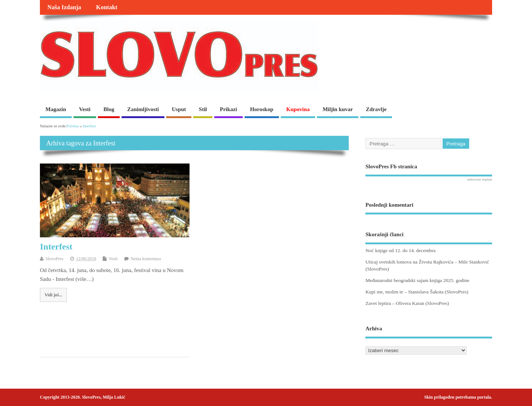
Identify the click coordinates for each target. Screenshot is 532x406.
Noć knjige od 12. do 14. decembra (400, 250)
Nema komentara (146, 259)
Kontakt (107, 7)
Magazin (56, 109)
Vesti (85, 109)
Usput (179, 109)
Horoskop (262, 109)
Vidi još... (53, 295)
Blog (109, 109)
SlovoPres (54, 259)
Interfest (56, 247)
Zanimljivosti (143, 109)
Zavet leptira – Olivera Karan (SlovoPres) (407, 303)
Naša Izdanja (64, 7)
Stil (203, 109)
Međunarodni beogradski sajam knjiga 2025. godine (417, 280)
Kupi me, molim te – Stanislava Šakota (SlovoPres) (417, 292)
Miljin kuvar (338, 109)
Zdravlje (376, 109)
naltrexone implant (480, 179)
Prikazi (229, 109)
